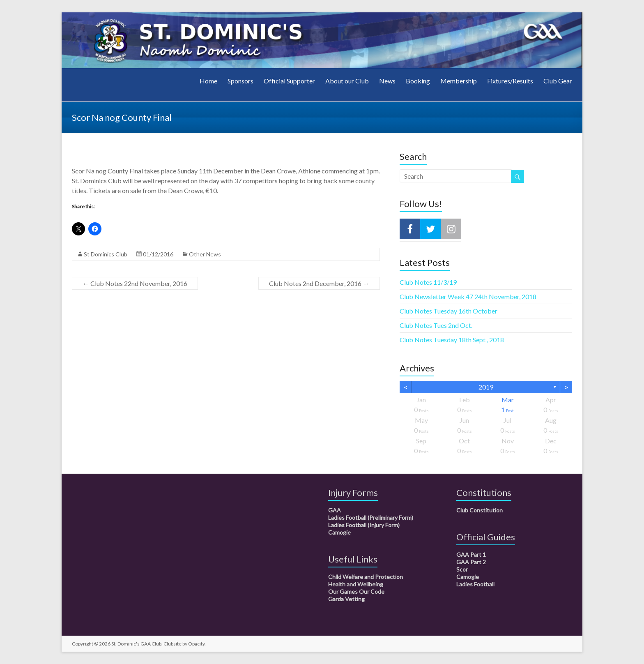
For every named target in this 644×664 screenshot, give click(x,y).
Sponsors (240, 81)
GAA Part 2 (471, 562)
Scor (462, 569)
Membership (459, 81)
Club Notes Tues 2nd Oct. (436, 325)
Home (208, 81)
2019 (486, 387)
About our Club (347, 81)
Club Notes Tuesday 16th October (448, 311)
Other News (205, 254)
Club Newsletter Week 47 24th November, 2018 (468, 296)
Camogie (339, 532)
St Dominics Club (106, 254)
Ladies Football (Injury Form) (364, 525)
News (387, 81)
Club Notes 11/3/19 (428, 282)
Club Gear (558, 81)
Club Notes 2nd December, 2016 (319, 283)
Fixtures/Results (510, 81)
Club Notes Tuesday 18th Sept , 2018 (452, 340)
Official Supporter (289, 81)
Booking (418, 81)
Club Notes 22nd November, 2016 (135, 283)
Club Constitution (480, 510)
